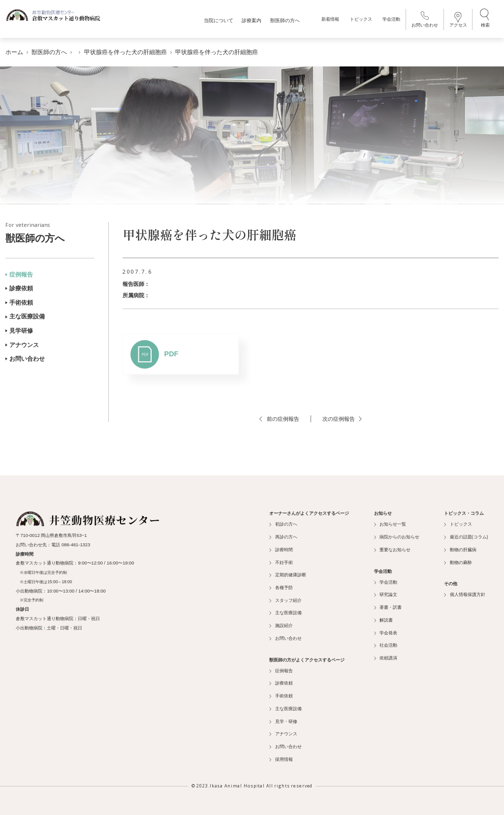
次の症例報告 (342, 416)
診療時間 (281, 547)
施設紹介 (281, 623)
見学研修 (19, 328)
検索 (484, 20)
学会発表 (386, 630)
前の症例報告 (279, 416)
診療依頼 (19, 286)
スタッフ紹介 (285, 598)
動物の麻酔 (458, 560)
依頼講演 (386, 656)
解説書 (383, 618)
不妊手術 (281, 560)
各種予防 (281, 585)
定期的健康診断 (287, 573)
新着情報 (329, 21)
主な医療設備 (25, 314)
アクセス (457, 21)
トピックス (360, 21)
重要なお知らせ (392, 547)
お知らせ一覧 (390, 522)
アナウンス (22, 343)
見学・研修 (283, 719)
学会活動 (390, 21)
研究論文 (386, 593)
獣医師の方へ (50, 231)
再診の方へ (283, 534)
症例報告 (19, 272)
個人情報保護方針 (464, 593)
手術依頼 (19, 300)
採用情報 (281, 757)
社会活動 (386, 643)
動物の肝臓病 (460, 547)
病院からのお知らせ (397, 534)
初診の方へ (283, 522)
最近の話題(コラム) (466, 534)
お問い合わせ (423, 21)
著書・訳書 (388, 605)
